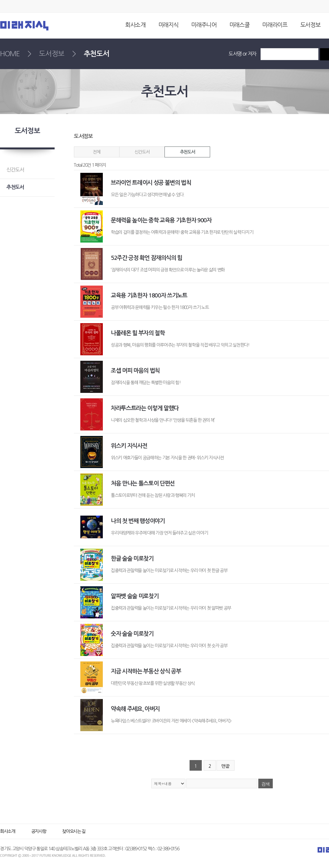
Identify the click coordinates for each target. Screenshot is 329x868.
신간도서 (142, 152)
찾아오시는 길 (74, 831)
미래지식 (169, 25)
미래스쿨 (240, 25)
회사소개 (135, 25)
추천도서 (187, 152)
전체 (97, 152)
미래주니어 (204, 25)
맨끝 (226, 766)
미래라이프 (275, 25)
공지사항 (39, 831)
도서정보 (311, 25)
